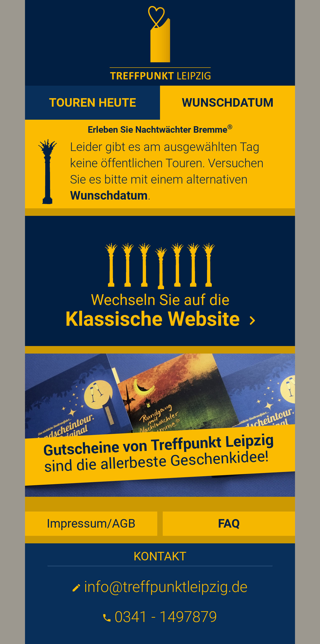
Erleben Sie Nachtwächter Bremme (160, 130)
